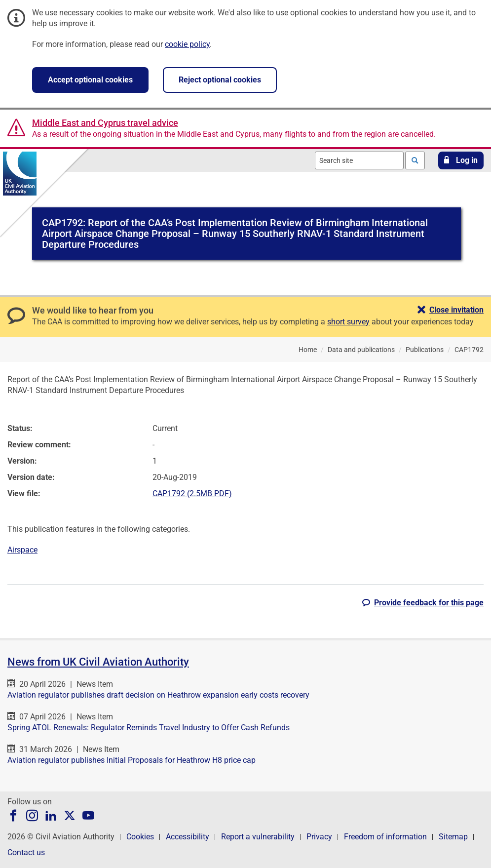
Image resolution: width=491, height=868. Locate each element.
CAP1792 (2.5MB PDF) (192, 493)
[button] (461, 160)
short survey (348, 322)
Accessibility (188, 837)
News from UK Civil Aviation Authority (98, 662)
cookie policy (187, 44)
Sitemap (453, 837)
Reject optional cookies (220, 80)
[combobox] (359, 160)
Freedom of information (385, 837)
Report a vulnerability (258, 837)
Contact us (26, 852)
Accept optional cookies (90, 80)
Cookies (140, 837)
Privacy (319, 837)
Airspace (22, 550)
